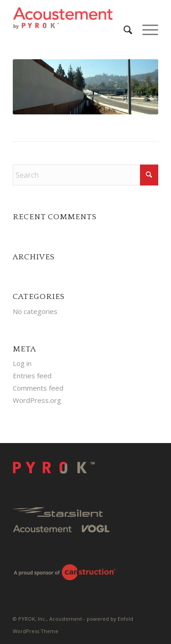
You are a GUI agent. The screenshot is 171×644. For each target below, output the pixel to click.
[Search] (124, 30)
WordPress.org (37, 400)
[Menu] (146, 30)
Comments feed (38, 388)
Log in (22, 363)
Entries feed (32, 376)
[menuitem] (124, 30)
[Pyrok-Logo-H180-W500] (71, 18)
